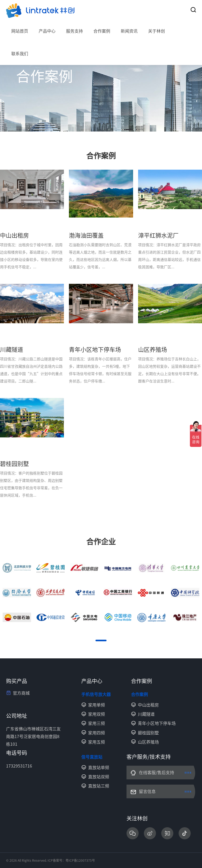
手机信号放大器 (96, 694)
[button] (101, 640)
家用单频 (97, 705)
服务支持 (74, 31)
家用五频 (97, 742)
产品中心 (47, 31)
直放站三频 (99, 786)
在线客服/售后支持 (156, 773)
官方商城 (21, 693)
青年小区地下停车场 (95, 350)
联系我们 (20, 54)
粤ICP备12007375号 (80, 860)
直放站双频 (99, 777)
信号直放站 (92, 757)
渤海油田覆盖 (86, 235)
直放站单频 (99, 768)
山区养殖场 (153, 350)
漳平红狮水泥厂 (158, 235)
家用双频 (97, 714)
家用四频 (97, 733)
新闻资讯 (129, 31)
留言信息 (147, 791)
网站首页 (20, 31)
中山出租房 (14, 235)
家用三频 (97, 723)
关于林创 (156, 31)
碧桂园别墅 (14, 464)
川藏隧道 (12, 350)
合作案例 (102, 31)
